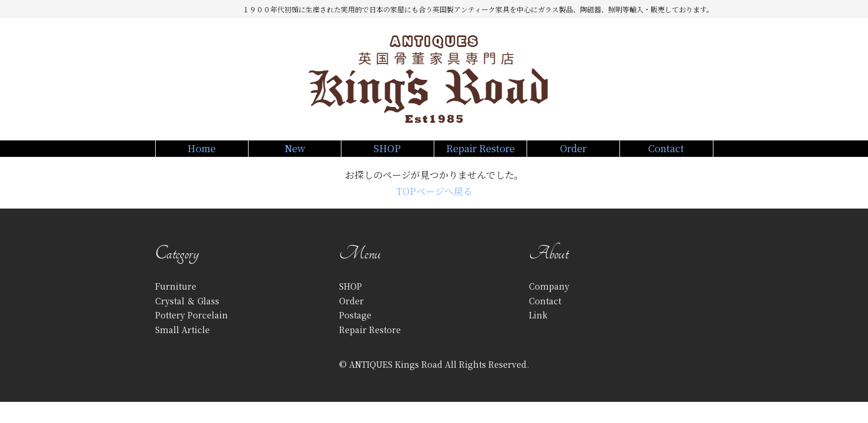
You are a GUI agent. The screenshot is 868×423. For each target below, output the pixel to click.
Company (549, 299)
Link (538, 328)
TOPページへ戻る (434, 204)
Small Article (182, 342)
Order (574, 155)
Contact (666, 155)
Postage (355, 328)
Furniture (176, 299)
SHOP (388, 155)
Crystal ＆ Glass (187, 313)
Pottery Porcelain (192, 328)
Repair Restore (480, 155)
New (295, 155)
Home (202, 155)
